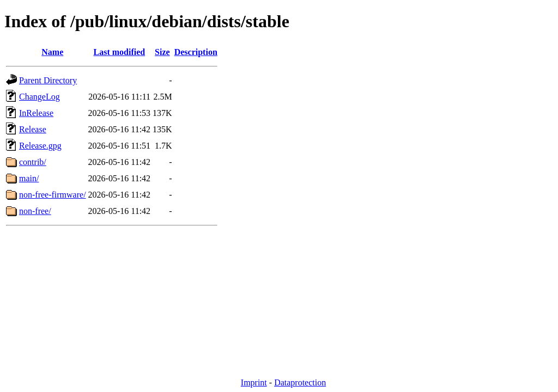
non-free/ (35, 211)
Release (33, 129)
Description (196, 52)
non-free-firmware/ (53, 195)
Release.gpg (40, 146)
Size (162, 52)
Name (52, 52)
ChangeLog (40, 97)
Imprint (254, 382)
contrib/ (33, 162)
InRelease (36, 113)
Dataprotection (300, 382)
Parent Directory (48, 80)
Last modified (120, 52)
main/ (29, 178)
